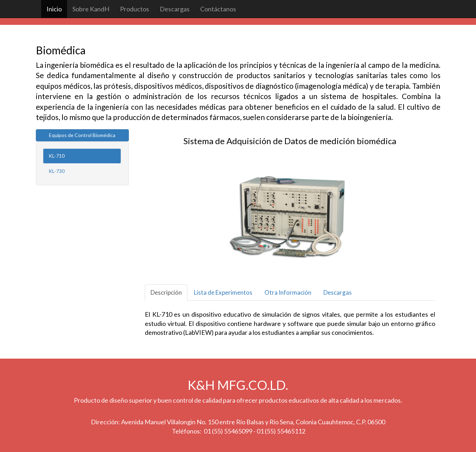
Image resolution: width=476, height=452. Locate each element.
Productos (135, 9)
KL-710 (57, 156)
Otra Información (288, 292)
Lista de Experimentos (223, 292)
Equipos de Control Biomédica (82, 135)
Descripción (166, 292)
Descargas (175, 9)
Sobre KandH (91, 9)
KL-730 (57, 171)
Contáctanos (218, 9)
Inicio (54, 9)
